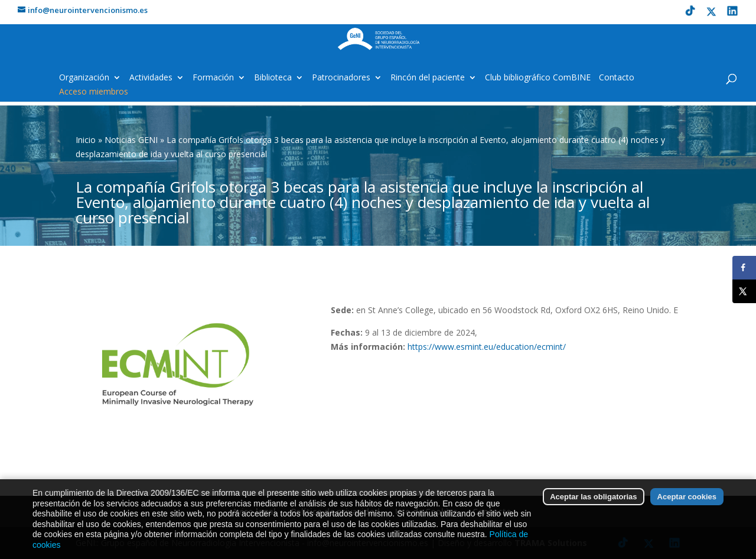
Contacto (617, 78)
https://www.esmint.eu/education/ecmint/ (487, 347)
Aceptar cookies (687, 509)
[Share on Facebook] (744, 268)
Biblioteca (273, 78)
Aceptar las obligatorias (593, 509)
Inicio (86, 140)
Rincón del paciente (428, 78)
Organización (84, 78)
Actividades (151, 78)
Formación (213, 78)
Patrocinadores (341, 78)
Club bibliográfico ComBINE (538, 78)
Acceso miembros (94, 92)
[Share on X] (744, 291)
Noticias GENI (131, 140)
